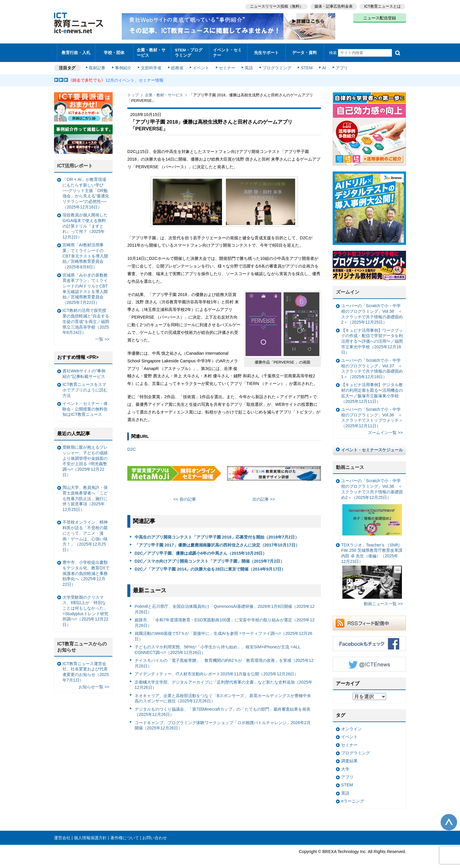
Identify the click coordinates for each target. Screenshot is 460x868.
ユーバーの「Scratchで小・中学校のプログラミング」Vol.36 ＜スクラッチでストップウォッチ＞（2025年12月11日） (372, 415)
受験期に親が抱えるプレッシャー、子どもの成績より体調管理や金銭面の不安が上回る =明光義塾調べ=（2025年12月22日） (85, 458)
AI (322, 65)
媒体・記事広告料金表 (333, 6)
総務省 (177, 65)
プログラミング (276, 65)
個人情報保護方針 (90, 835)
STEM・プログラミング (190, 51)
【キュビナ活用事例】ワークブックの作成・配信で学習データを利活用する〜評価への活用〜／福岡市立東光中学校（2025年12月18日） (372, 338)
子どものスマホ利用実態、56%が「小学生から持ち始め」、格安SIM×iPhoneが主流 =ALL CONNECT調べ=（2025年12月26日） (218, 647)
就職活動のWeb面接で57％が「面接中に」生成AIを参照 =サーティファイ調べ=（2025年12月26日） (224, 633)
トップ (133, 92)
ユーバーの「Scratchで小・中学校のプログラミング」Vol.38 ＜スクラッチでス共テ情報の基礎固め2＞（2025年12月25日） (372, 506)
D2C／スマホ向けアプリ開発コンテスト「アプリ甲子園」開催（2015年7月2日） (210, 558)
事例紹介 (124, 65)
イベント (201, 65)
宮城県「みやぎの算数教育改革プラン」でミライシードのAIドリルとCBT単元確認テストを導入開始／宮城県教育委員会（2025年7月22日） (85, 286)
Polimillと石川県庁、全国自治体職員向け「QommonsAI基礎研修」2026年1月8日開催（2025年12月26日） (225, 606)
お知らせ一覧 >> (94, 684)
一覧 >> (102, 337)
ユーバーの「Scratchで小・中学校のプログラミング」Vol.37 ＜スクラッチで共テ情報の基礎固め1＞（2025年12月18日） (372, 366)
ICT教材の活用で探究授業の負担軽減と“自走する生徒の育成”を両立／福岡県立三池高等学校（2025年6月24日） (86, 319)
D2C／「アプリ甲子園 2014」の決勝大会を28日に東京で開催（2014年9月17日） (210, 566)
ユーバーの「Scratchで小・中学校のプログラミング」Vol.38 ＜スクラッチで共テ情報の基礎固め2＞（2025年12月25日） (372, 311)
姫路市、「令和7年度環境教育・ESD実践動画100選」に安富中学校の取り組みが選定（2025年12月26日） (225, 620)
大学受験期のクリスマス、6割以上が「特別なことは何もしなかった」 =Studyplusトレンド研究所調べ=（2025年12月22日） (85, 608)
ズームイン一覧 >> (385, 430)
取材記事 (98, 65)
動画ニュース (350, 464)
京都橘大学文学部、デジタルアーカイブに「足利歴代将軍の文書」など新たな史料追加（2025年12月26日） (224, 682)
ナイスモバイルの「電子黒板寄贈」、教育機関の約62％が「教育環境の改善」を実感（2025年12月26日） (224, 661)
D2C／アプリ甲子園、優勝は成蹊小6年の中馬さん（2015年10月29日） (201, 550)
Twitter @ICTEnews (369, 661)
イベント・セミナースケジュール (372, 447)
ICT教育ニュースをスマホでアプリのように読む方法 (85, 387)
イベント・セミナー (227, 51)
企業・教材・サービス (151, 51)
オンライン (351, 726)
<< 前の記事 (185, 496)
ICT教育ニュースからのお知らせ (82, 644)
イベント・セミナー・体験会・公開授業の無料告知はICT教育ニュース (85, 406)
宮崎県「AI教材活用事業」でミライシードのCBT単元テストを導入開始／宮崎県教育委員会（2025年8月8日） (85, 253)
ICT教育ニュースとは (382, 6)
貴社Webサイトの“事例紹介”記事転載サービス (84, 371)
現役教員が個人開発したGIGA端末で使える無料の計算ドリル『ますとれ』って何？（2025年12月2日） (85, 223)
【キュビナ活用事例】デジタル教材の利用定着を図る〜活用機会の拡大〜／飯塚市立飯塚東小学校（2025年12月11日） (372, 390)
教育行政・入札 (76, 51)
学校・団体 (114, 51)
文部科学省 (151, 65)
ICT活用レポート (75, 163)
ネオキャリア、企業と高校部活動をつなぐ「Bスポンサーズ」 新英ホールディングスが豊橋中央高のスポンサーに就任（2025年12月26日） (223, 695)
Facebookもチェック (369, 641)
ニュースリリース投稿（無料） (276, 6)
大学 (345, 766)
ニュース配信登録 (380, 18)
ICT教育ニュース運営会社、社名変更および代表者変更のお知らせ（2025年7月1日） (86, 669)
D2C (132, 447)
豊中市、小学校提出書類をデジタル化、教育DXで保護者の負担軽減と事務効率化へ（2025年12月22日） (86, 571)
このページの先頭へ (449, 819)
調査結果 (349, 758)
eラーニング (353, 798)
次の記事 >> (264, 496)
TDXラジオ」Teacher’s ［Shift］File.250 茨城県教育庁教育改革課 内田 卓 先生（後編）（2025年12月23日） (372, 568)
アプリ (340, 65)
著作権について (125, 835)
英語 (248, 65)
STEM (305, 65)
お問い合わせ (155, 835)
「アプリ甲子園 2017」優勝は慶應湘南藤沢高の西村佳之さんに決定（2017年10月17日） (217, 542)
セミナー (226, 65)
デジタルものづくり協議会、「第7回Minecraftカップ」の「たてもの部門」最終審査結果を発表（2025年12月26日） (223, 709)
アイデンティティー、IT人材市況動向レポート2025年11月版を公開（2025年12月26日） (217, 671)
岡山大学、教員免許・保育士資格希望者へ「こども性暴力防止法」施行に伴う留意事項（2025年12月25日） (85, 496)
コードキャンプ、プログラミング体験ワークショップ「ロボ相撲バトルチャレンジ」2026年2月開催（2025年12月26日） (223, 723)
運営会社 (62, 835)
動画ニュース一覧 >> (383, 601)
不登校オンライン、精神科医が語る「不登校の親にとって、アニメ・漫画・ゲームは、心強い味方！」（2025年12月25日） (85, 533)
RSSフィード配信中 (369, 620)
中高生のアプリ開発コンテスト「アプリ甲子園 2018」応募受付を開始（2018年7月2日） (217, 534)
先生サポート (266, 51)
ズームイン (348, 289)
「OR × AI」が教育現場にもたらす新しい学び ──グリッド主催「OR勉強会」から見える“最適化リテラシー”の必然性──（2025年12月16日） (86, 191)
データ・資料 (305, 51)
